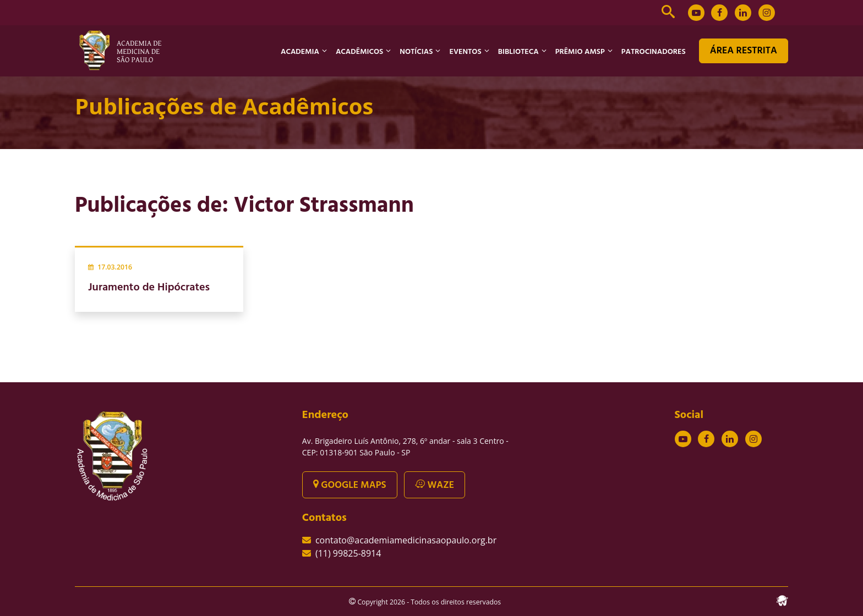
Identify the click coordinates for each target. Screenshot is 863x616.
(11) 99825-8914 (348, 553)
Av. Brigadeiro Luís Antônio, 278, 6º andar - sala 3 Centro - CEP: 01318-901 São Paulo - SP (405, 447)
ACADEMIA (300, 52)
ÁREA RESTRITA (744, 51)
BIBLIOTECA (518, 52)
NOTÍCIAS (416, 52)
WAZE (435, 485)
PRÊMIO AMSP (580, 52)
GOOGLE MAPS (350, 485)
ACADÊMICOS (359, 52)
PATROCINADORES (654, 52)
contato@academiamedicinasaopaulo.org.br (406, 540)
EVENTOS (465, 52)
